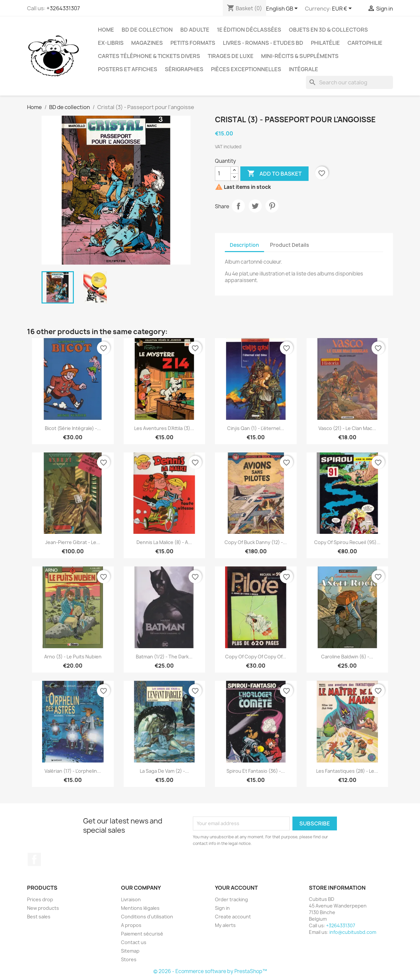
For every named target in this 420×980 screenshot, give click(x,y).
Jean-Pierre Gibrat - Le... (73, 542)
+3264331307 (63, 8)
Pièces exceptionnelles (246, 69)
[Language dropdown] (283, 9)
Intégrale (303, 69)
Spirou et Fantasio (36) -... (256, 771)
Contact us (134, 942)
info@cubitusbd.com (353, 932)
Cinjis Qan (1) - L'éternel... (256, 428)
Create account (233, 917)
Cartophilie (365, 43)
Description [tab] (244, 245)
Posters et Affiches (128, 69)
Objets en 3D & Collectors (328, 30)
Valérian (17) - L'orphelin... (73, 771)
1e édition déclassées (249, 30)
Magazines (147, 43)
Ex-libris (111, 43)
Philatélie (325, 43)
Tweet (255, 206)
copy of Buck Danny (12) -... (256, 542)
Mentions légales (140, 908)
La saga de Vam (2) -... (164, 771)
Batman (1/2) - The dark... (164, 657)
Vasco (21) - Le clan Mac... (347, 428)
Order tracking (231, 899)
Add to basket (274, 174)
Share (238, 206)
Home (106, 30)
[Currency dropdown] (343, 9)
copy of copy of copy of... (256, 657)
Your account (236, 888)
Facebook (34, 859)
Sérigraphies (184, 69)
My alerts (225, 925)
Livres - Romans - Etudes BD (263, 43)
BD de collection (147, 30)
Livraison (131, 899)
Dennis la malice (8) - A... (164, 542)
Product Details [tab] (289, 245)
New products (43, 908)
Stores (129, 959)
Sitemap (130, 951)
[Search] (349, 82)
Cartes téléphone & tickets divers (149, 56)
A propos (131, 925)
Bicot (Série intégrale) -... (73, 428)
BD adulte (195, 30)
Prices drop (40, 899)
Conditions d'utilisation (147, 917)
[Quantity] (223, 174)
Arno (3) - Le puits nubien (73, 657)
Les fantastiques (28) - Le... (347, 771)
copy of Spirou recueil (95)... (347, 542)
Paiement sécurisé (142, 934)
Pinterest (272, 206)
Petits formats (193, 43)
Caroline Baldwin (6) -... (347, 657)
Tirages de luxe (231, 56)
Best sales (39, 917)
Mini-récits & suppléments (300, 56)
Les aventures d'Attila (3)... (164, 428)
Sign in (222, 908)
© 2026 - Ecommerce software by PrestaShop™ (210, 971)
